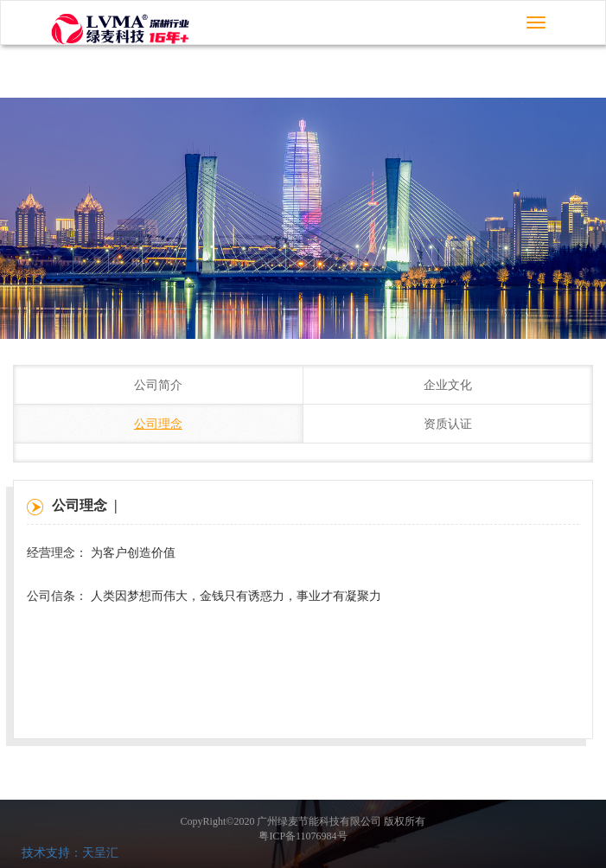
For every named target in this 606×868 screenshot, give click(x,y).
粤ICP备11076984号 (303, 836)
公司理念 (158, 424)
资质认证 (448, 424)
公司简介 (158, 385)
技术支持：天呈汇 (70, 853)
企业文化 (448, 385)
